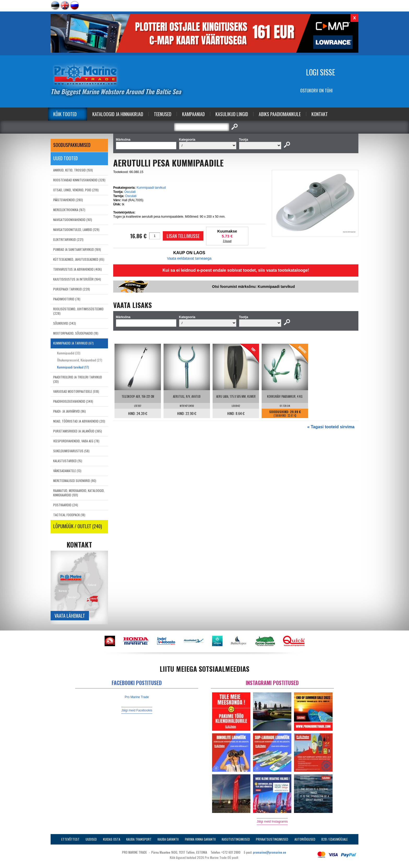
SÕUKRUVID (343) (65, 323)
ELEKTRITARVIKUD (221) (68, 239)
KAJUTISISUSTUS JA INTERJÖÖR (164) (77, 279)
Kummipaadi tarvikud (151, 188)
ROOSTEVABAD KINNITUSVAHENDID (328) (79, 180)
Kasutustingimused (236, 839)
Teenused (163, 114)
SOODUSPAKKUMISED (72, 145)
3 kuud (227, 241)
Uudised (91, 839)
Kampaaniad (193, 114)
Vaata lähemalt (70, 616)
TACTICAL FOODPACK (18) (69, 515)
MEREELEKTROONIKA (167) (69, 210)
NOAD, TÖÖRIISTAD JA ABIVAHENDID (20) (79, 421)
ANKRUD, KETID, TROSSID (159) (73, 170)
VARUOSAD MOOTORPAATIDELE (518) (76, 391)
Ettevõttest (70, 839)
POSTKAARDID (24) (66, 505)
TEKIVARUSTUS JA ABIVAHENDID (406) (77, 269)
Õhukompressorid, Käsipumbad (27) (80, 360)
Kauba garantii (168, 839)
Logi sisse (321, 72)
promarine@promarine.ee (270, 852)
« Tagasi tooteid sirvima (331, 427)
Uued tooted (65, 158)
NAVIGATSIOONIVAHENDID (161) (73, 220)
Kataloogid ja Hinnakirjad (118, 114)
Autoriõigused (305, 839)
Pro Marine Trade (137, 697)
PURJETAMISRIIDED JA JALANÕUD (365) (78, 431)
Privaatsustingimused (272, 839)
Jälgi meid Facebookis (137, 710)
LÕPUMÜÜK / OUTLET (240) (78, 526)
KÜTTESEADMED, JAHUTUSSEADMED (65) (79, 259)
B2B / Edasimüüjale (335, 839)
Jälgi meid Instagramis (272, 822)
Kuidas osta (112, 839)
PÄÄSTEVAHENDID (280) (68, 200)
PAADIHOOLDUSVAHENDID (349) (73, 401)
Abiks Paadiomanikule (280, 114)
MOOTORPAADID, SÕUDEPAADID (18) (76, 333)
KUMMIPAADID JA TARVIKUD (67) (73, 343)
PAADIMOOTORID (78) (67, 299)
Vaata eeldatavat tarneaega (189, 258)
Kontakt (320, 114)
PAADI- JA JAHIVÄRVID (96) (70, 411)
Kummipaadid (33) (69, 353)
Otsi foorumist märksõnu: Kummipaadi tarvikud (253, 287)
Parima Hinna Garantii (200, 839)
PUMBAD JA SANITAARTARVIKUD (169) (77, 249)
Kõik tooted (65, 114)
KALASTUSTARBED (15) (68, 461)
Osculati (130, 192)
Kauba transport (139, 839)
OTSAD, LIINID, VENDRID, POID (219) (76, 190)
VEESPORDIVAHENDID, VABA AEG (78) (76, 441)
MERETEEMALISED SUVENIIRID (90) (75, 481)
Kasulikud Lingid (232, 114)
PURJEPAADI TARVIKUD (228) (72, 289)
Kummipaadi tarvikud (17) (73, 367)
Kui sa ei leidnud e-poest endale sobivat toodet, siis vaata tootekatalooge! (236, 270)
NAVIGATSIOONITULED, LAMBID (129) (76, 230)
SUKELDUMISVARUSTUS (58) (71, 451)
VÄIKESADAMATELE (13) (67, 471)
